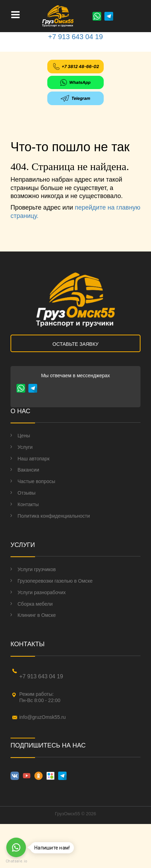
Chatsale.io (16, 861)
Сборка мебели (35, 604)
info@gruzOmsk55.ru (42, 717)
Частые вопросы (36, 481)
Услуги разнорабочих (42, 592)
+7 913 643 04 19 (75, 37)
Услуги (25, 447)
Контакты (28, 504)
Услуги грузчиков (37, 569)
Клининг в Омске (37, 615)
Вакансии (28, 470)
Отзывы (26, 493)
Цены (24, 436)
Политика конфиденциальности (54, 516)
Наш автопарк (33, 459)
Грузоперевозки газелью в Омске (55, 581)
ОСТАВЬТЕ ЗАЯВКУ (75, 344)
